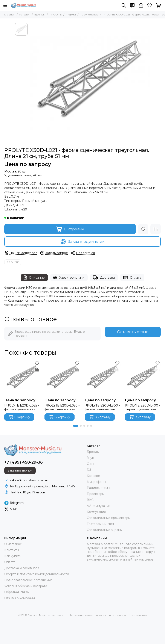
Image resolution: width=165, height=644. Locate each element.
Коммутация (96, 512)
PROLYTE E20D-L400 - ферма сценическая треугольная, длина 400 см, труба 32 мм (142, 407)
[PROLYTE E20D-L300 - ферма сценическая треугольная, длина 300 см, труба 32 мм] (103, 378)
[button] (76, 426)
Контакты (12, 550)
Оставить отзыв (133, 332)
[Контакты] (132, 5)
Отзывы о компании (20, 598)
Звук (90, 458)
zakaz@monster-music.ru (29, 480)
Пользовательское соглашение (28, 580)
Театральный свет (101, 524)
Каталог (25, 14)
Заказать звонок (20, 470)
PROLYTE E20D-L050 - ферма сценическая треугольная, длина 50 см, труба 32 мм (62, 407)
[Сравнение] (156, 229)
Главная (10, 14)
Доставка (104, 277)
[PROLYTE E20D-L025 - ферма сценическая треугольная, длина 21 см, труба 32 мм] (22, 378)
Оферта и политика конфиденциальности (37, 574)
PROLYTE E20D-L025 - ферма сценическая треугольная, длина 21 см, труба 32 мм (22, 407)
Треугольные (89, 14)
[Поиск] (124, 5)
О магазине (13, 544)
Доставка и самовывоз (22, 568)
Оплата (132, 277)
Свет (90, 464)
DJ (89, 470)
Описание (34, 277)
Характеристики (69, 277)
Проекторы (96, 494)
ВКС (90, 500)
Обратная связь (16, 592)
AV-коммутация (99, 506)
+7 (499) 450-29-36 (24, 462)
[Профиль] (141, 5)
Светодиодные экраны (105, 530)
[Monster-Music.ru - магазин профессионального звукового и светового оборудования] (23, 5)
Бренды (40, 14)
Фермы (71, 14)
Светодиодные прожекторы (109, 518)
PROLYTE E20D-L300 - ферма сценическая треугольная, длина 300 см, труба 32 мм (102, 407)
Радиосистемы (98, 488)
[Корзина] (158, 5)
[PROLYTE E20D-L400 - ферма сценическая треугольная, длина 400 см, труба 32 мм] (143, 378)
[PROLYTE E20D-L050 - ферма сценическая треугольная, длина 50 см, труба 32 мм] (62, 378)
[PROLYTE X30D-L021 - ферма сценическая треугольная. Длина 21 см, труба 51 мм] (90, 83)
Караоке (93, 476)
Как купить (13, 556)
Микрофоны (96, 482)
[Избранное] (150, 5)
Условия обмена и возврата (26, 586)
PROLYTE (56, 14)
